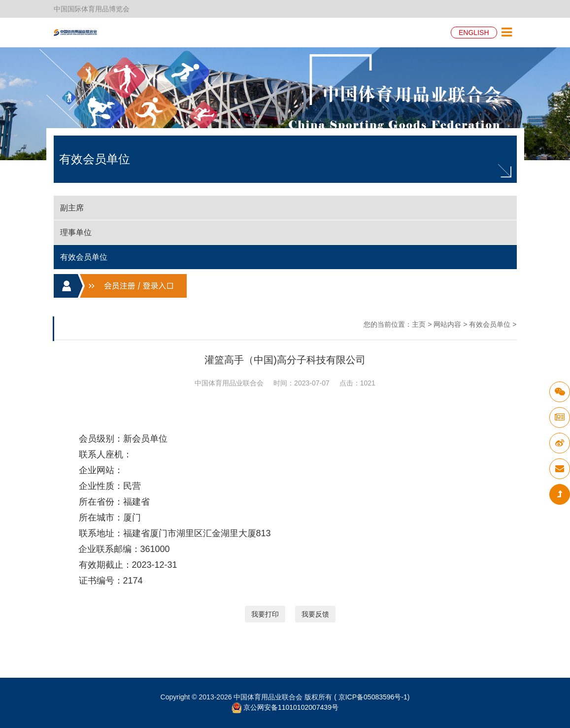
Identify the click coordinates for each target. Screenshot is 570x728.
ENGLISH (474, 33)
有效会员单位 (490, 324)
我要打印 (265, 614)
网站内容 (447, 324)
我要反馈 (315, 614)
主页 (419, 324)
